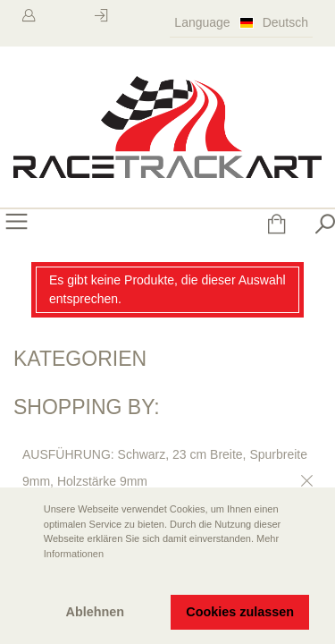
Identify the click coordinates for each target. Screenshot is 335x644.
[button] (28, 579)
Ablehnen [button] (96, 612)
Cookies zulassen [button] (240, 612)
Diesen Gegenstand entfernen (304, 481)
